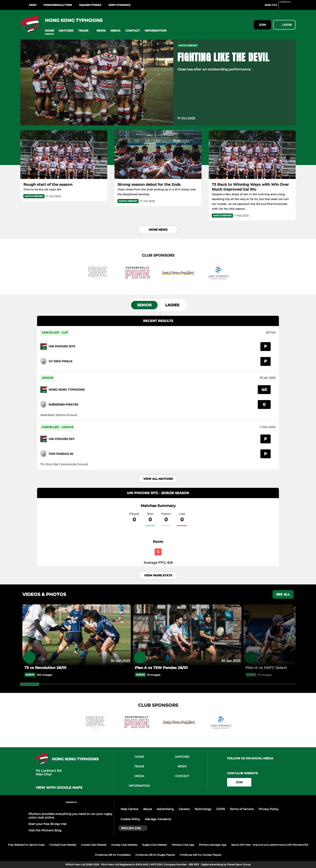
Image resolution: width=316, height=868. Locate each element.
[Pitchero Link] (288, 7)
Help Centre (129, 809)
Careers (184, 809)
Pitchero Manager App (213, 845)
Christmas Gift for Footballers (113, 855)
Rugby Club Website (154, 845)
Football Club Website (63, 845)
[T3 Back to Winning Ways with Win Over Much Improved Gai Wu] (252, 155)
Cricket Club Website (94, 845)
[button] (49, 31)
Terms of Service (242, 809)
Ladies (172, 305)
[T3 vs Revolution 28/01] (77, 635)
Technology (203, 809)
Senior (144, 305)
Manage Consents (158, 819)
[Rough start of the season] (64, 155)
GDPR (221, 809)
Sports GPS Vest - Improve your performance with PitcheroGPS (270, 845)
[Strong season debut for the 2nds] (158, 155)
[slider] (30, 684)
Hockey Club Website (124, 845)
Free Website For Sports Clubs (26, 845)
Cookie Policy (130, 819)
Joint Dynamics (119, 5)
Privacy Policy (269, 809)
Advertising (165, 809)
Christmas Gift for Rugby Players (155, 855)
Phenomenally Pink (58, 5)
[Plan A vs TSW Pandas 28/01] (187, 635)
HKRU (33, 5)
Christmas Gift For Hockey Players (201, 855)
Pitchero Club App (183, 845)
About (148, 809)
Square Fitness (90, 5)
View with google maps (59, 788)
